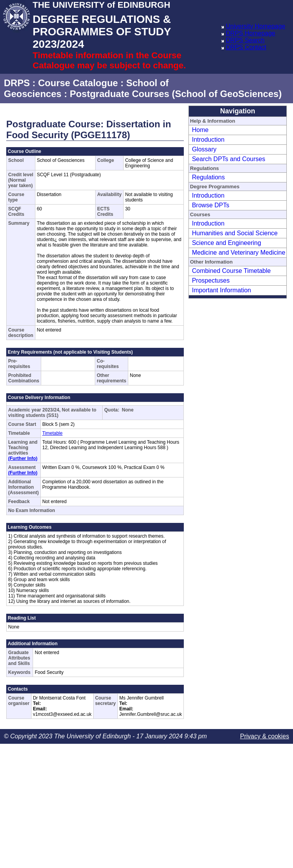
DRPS (17, 83)
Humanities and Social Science (235, 233)
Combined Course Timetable (231, 271)
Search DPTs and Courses (229, 159)
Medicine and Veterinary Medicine (239, 253)
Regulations (208, 177)
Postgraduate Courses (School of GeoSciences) (175, 94)
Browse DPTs (211, 205)
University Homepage (256, 26)
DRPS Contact (246, 47)
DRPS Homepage (250, 33)
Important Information (221, 290)
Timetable (52, 433)
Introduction (208, 140)
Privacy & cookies (265, 736)
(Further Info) (23, 458)
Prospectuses (211, 280)
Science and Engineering (227, 243)
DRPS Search (245, 40)
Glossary (204, 149)
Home (200, 130)
